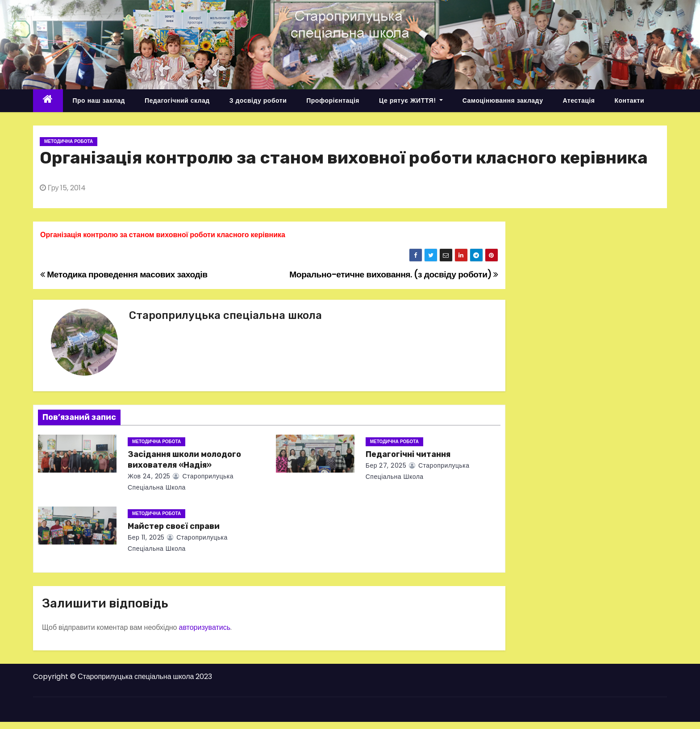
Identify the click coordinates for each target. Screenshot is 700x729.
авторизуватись (204, 627)
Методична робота (69, 141)
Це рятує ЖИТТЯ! (411, 101)
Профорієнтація (333, 101)
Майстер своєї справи (174, 526)
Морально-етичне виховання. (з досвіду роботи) (394, 274)
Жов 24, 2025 (149, 476)
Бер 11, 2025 (146, 537)
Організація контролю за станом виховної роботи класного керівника (163, 235)
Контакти (629, 101)
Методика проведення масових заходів (124, 274)
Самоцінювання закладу (503, 101)
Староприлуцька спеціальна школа (225, 315)
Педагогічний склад (177, 101)
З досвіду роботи (258, 101)
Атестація (579, 101)
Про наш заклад (99, 101)
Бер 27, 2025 (386, 465)
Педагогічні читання (408, 454)
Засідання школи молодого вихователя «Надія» (184, 460)
